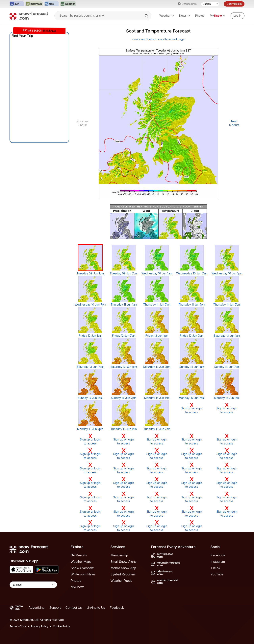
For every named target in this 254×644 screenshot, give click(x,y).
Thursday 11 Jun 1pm (192, 304)
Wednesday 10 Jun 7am (192, 273)
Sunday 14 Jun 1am (192, 367)
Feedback (117, 608)
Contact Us (74, 608)
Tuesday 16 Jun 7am (157, 429)
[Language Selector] (210, 4)
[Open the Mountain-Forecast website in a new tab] (34, 4)
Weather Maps (81, 562)
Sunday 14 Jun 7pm (124, 398)
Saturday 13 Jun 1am (227, 336)
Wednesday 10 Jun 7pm (90, 304)
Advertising (36, 608)
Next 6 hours (234, 123)
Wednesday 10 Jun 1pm (227, 273)
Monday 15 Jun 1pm (227, 398)
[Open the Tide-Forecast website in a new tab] (51, 4)
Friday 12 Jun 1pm (157, 336)
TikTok (215, 568)
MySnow (77, 587)
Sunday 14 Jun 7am (227, 367)
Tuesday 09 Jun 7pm (124, 273)
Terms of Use (18, 626)
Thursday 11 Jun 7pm (227, 304)
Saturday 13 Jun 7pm (157, 367)
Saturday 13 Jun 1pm (124, 367)
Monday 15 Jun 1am (157, 398)
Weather (166, 16)
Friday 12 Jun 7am (124, 336)
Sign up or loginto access (192, 408)
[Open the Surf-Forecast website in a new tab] (17, 4)
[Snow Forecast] (29, 16)
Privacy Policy (40, 626)
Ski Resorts (79, 555)
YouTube (217, 574)
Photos (200, 16)
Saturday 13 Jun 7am (90, 367)
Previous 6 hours (83, 123)
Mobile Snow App (123, 568)
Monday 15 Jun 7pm (90, 429)
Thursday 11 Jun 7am (157, 304)
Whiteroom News (83, 574)
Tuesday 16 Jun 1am (124, 429)
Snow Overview (82, 568)
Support (55, 608)
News (184, 16)
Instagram (218, 562)
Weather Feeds (121, 581)
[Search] (147, 16)
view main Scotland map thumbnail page (158, 39)
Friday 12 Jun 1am (90, 336)
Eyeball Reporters (123, 574)
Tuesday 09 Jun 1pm (90, 273)
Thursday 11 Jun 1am (124, 304)
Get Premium (234, 4)
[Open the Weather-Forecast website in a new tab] (68, 4)
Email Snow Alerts (124, 562)
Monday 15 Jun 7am (192, 398)
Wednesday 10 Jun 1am (157, 273)
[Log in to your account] (238, 16)
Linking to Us (96, 608)
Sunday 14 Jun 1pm (90, 398)
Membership (119, 555)
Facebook (218, 555)
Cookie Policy (61, 626)
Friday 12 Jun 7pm (192, 336)
